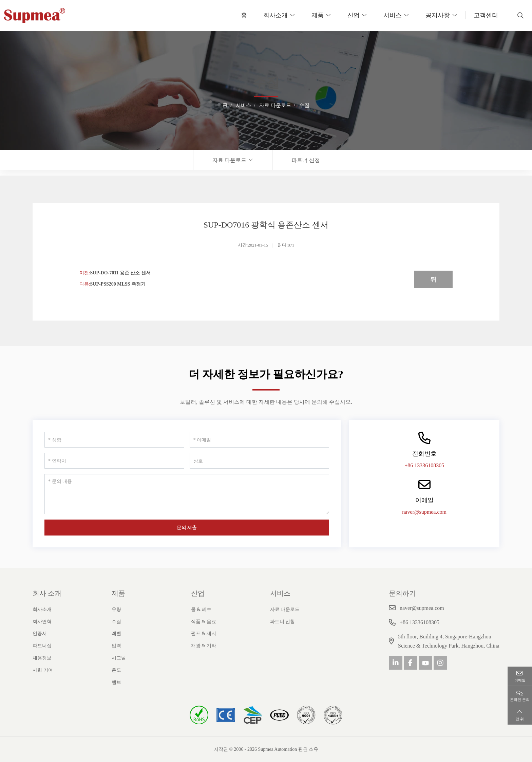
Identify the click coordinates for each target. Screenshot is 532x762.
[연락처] (114, 461)
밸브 (116, 682)
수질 (116, 622)
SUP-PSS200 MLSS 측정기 (118, 284)
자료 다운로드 (229, 160)
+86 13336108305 (424, 465)
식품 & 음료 (204, 622)
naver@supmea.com (424, 512)
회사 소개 (47, 593)
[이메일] (260, 440)
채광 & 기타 (204, 646)
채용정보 (42, 658)
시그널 (119, 658)
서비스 (393, 15)
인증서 (40, 633)
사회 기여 (43, 670)
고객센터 (486, 15)
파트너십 (42, 646)
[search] (520, 15)
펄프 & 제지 (204, 633)
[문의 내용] (187, 494)
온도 (116, 670)
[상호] (260, 461)
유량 (116, 609)
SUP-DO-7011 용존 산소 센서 (120, 273)
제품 (318, 15)
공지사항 (438, 15)
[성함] (114, 440)
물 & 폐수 (201, 609)
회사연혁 (42, 622)
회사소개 (275, 15)
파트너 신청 (306, 160)
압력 (116, 646)
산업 (354, 15)
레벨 (116, 633)
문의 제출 (187, 528)
